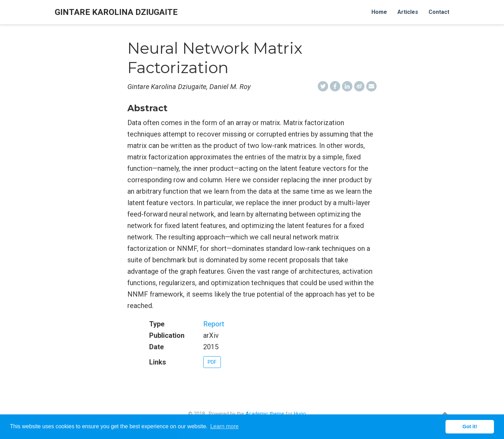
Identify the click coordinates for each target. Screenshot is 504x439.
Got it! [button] (470, 427)
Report (214, 324)
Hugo (300, 414)
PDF (212, 362)
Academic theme (265, 414)
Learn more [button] (224, 426)
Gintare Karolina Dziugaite (116, 12)
